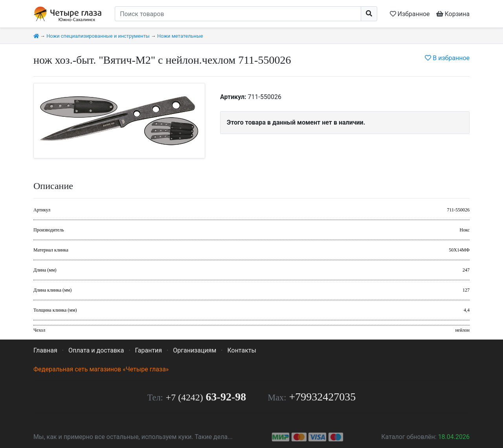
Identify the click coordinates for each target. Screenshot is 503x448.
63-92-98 (206, 397)
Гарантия (149, 350)
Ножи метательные (180, 36)
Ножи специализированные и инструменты (98, 36)
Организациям (195, 350)
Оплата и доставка (96, 350)
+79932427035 (323, 397)
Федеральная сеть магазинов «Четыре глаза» (101, 369)
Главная (45, 350)
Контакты (241, 350)
